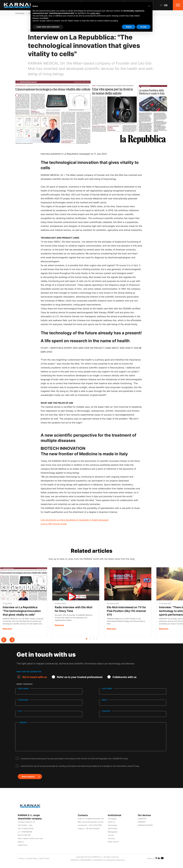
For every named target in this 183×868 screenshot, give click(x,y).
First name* (24, 689)
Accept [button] (143, 27)
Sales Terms (44, 863)
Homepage (20, 13)
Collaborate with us (122, 677)
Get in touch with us (32, 677)
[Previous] (4, 640)
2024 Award (113, 833)
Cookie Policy (32, 863)
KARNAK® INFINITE (145, 830)
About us (111, 827)
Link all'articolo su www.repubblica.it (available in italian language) (75, 520)
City (20, 711)
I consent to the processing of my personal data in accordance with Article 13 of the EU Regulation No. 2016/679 (74, 764)
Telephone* (23, 700)
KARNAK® (142, 827)
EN (166, 5)
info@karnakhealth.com (95, 824)
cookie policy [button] (95, 13)
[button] (149, 6)
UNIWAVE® (142, 824)
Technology (112, 830)
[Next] (12, 640)
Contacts (111, 843)
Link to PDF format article (54, 524)
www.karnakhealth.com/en (93, 827)
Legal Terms (23, 850)
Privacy (125, 764)
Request (23, 722)
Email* (105, 700)
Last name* (107, 689)
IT (161, 5)
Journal (111, 840)
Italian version (113, 847)
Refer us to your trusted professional (77, 677)
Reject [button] (129, 27)
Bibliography (113, 837)
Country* (106, 711)
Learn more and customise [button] (48, 27)
